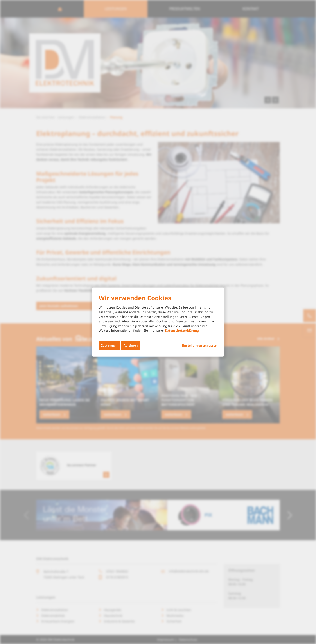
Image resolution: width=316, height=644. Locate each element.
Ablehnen (131, 345)
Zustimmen (109, 345)
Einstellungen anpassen (199, 345)
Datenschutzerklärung (182, 330)
